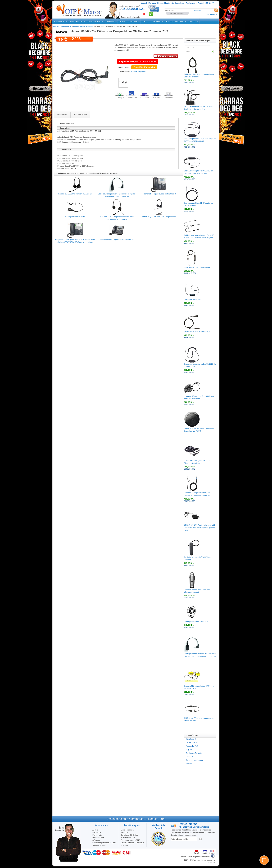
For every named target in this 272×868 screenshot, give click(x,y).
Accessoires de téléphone (83, 26)
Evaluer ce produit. (139, 71)
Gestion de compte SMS (130, 840)
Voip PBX (110, 21)
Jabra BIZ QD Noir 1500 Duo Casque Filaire (159, 217)
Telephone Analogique (175, 21)
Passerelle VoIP (94, 21)
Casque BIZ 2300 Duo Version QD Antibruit (75, 194)
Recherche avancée (177, 14)
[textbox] (178, 10)
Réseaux (157, 21)
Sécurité (192, 21)
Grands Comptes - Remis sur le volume (132, 844)
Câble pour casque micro (75, 217)
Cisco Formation (127, 830)
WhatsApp (132, 98)
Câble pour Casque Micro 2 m (196, 622)
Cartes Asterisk (76, 21)
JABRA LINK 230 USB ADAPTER (197, 332)
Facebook (145, 98)
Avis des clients (80, 115)
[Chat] (264, 860)
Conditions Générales (129, 835)
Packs (145, 21)
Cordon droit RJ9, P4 (192, 300)
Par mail (157, 98)
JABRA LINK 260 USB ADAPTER (197, 267)
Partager (120, 98)
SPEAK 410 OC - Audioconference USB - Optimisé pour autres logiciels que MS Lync (200, 528)
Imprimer (169, 98)
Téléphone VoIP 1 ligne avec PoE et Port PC (117, 240)
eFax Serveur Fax (128, 838)
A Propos (124, 832)
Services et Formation (128, 21)
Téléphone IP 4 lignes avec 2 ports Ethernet (159, 194)
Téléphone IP (59, 21)
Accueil (56, 26)
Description (62, 115)
